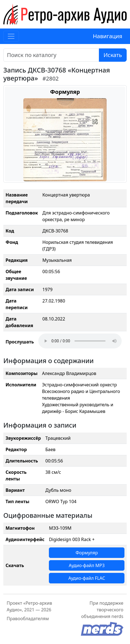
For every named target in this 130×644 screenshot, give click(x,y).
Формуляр (87, 553)
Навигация (107, 36)
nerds (117, 616)
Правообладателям (28, 619)
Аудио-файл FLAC (87, 578)
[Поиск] (51, 55)
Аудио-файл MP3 (87, 565)
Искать (113, 55)
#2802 (51, 78)
